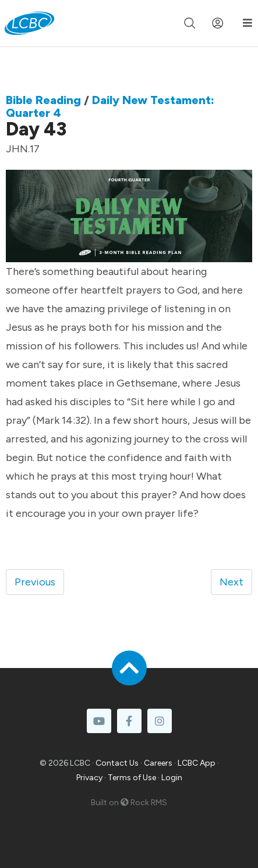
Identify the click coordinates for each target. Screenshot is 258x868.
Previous (35, 582)
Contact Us (117, 763)
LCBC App (197, 763)
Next (232, 582)
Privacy (89, 778)
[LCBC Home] (29, 23)
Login (172, 778)
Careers (158, 763)
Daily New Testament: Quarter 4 (110, 106)
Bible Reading (43, 100)
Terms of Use (132, 778)
